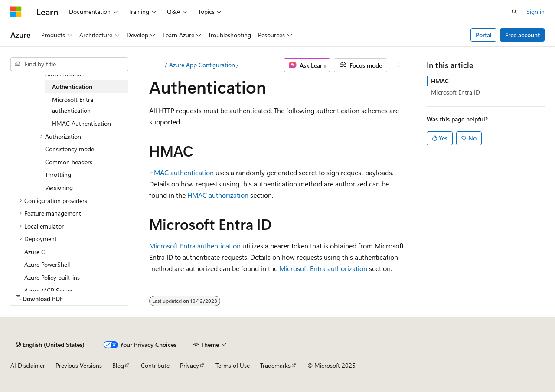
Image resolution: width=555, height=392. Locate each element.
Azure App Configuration (202, 65)
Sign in (535, 11)
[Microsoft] (16, 12)
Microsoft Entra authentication (195, 246)
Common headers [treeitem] (69, 162)
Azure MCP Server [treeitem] (49, 290)
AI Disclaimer (28, 365)
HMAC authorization (218, 195)
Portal (484, 35)
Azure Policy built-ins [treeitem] (52, 277)
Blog (118, 365)
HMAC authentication (181, 172)
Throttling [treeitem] (58, 175)
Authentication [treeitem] (72, 87)
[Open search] (514, 12)
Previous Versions (79, 365)
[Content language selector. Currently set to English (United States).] (50, 345)
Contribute (155, 365)
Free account (522, 35)
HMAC (440, 81)
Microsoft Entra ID (455, 92)
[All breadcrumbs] (157, 65)
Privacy (189, 365)
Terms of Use (233, 365)
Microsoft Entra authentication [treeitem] (73, 105)
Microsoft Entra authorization (323, 268)
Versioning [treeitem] (59, 188)
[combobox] (69, 64)
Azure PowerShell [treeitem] (47, 264)
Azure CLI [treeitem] (37, 252)
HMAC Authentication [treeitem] (82, 123)
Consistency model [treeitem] (70, 149)
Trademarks (275, 365)
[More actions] (398, 65)
